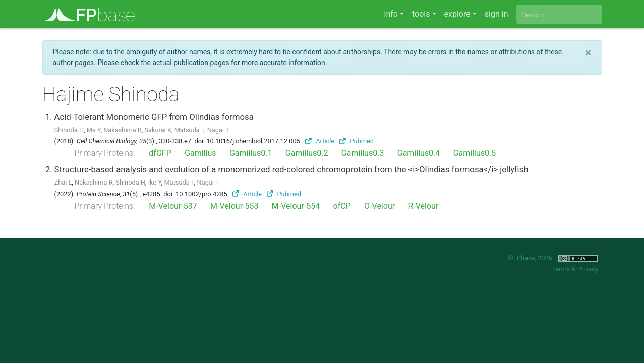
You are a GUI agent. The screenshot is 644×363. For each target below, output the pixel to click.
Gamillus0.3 (363, 153)
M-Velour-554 (296, 206)
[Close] (588, 53)
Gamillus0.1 (251, 153)
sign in (496, 14)
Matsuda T (189, 130)
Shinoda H (69, 130)
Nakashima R (123, 130)
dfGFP (160, 153)
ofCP (342, 206)
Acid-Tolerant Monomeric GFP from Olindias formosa (154, 117)
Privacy (588, 269)
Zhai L (63, 182)
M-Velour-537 (173, 206)
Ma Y (94, 130)
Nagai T (218, 130)
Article (320, 141)
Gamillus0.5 (475, 153)
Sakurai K (158, 130)
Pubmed (357, 141)
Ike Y (155, 182)
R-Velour (423, 206)
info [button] (391, 14)
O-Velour (379, 206)
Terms (561, 269)
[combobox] (559, 14)
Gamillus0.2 (307, 153)
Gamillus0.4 (419, 153)
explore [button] (457, 14)
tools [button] (421, 14)
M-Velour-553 (234, 206)
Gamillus (200, 153)
